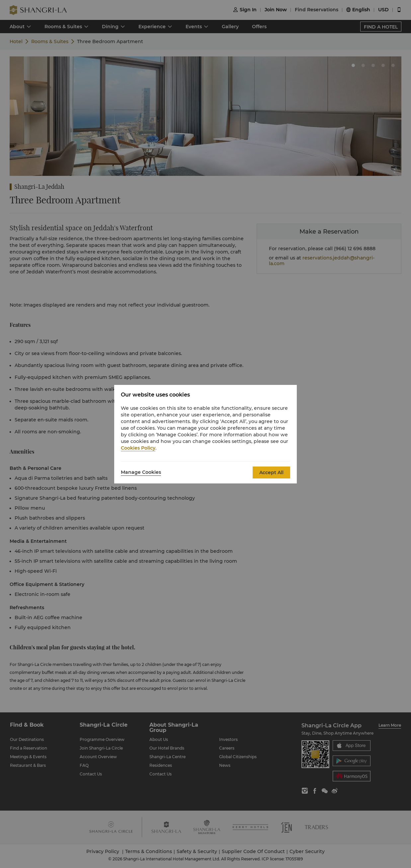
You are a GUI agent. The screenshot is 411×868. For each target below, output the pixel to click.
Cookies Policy (138, 448)
